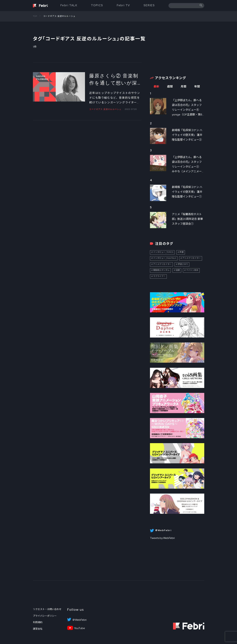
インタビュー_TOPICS (163, 252)
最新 (157, 87)
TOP (35, 16)
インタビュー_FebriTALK (165, 258)
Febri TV (123, 5)
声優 (182, 252)
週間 (170, 87)
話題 (178, 270)
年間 (197, 87)
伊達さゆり (183, 264)
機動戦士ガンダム (161, 270)
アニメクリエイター (192, 258)
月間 (184, 87)
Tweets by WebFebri (162, 538)
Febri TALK (69, 5)
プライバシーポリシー (45, 616)
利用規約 (38, 622)
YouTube (79, 628)
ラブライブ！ (159, 276)
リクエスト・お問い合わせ (47, 609)
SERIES (149, 5)
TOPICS (97, 5)
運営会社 (38, 629)
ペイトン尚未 (192, 270)
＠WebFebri (79, 620)
